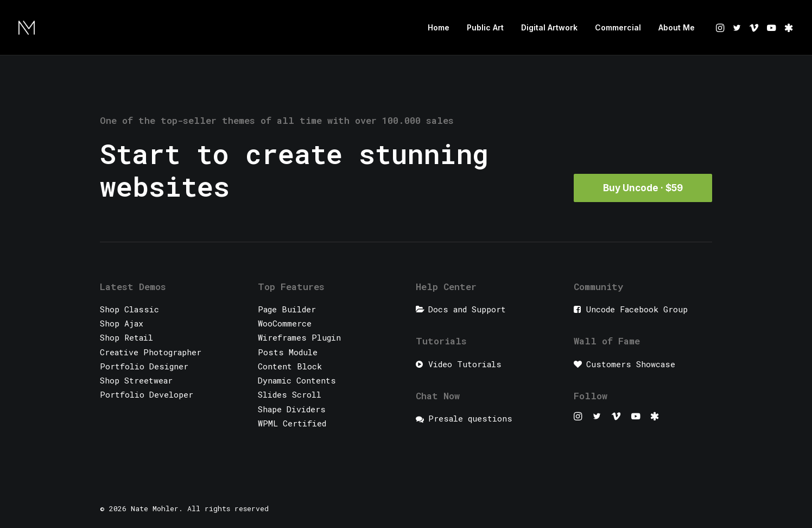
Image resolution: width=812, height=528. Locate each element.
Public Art (485, 27)
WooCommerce (285, 323)
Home (439, 27)
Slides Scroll (290, 394)
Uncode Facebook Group (637, 309)
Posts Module (288, 352)
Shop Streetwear (136, 380)
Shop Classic (129, 309)
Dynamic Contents (297, 380)
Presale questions (470, 418)
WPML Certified (292, 423)
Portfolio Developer (147, 394)
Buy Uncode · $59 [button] (643, 188)
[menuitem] (439, 28)
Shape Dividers (292, 409)
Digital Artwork (549, 27)
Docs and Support (467, 309)
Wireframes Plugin (299, 337)
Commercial (618, 27)
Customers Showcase (631, 364)
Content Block (290, 366)
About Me (677, 27)
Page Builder (287, 309)
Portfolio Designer (144, 366)
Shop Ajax (122, 323)
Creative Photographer (151, 352)
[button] (721, 28)
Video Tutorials (465, 364)
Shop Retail (126, 337)
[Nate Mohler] (27, 28)
